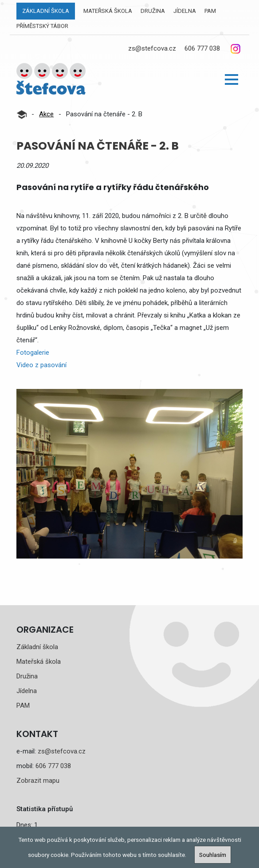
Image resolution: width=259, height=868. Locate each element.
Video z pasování (41, 365)
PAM (210, 11)
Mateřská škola (108, 11)
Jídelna (185, 11)
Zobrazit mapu (38, 781)
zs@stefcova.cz (152, 48)
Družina (153, 11)
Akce (46, 114)
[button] (232, 79)
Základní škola (46, 11)
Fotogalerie (33, 353)
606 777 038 (202, 48)
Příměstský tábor (42, 26)
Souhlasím (213, 855)
